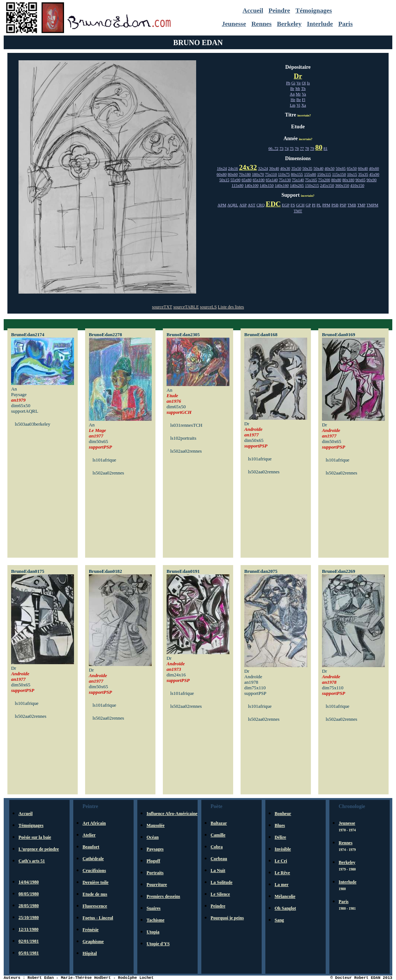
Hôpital (90, 953)
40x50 (330, 168)
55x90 (236, 180)
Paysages (155, 849)
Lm (293, 105)
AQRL (233, 205)
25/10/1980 (29, 918)
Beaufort (91, 847)
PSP (343, 205)
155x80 (310, 174)
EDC (273, 204)
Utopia (153, 932)
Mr (298, 94)
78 (307, 148)
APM (222, 205)
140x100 (252, 185)
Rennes (261, 24)
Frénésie (90, 930)
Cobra (217, 847)
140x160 (282, 185)
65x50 (352, 168)
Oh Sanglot (285, 908)
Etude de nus (95, 894)
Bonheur (283, 814)
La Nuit (218, 871)
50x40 (318, 168)
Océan (153, 837)
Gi (293, 83)
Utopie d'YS (158, 944)
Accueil (253, 10)
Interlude (320, 24)
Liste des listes (231, 307)
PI (314, 205)
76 (297, 148)
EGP (286, 205)
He (293, 99)
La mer (282, 885)
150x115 (324, 174)
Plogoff (153, 861)
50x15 (224, 180)
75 (292, 148)
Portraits (155, 873)
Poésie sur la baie (35, 837)
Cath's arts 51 (32, 861)
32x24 (263, 168)
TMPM (372, 205)
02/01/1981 (29, 941)
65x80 (247, 180)
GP (308, 205)
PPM (326, 205)
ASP (243, 205)
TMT (298, 211)
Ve (298, 83)
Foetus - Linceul (98, 918)
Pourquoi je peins (227, 918)
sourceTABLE (186, 307)
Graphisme (93, 942)
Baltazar (219, 823)
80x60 (233, 174)
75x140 (298, 180)
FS (293, 205)
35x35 (363, 174)
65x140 (272, 180)
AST (251, 205)
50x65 (341, 168)
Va (304, 94)
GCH (300, 205)
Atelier (89, 835)
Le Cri (281, 861)
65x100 (259, 180)
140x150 (267, 185)
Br (292, 88)
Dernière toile (95, 882)
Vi (298, 105)
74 (287, 148)
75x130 (285, 180)
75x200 (324, 180)
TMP (361, 205)
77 (302, 148)
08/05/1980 (29, 894)
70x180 (245, 174)
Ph (288, 83)
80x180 (348, 180)
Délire (280, 837)
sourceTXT (162, 307)
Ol (304, 83)
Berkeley (289, 24)
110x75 (284, 174)
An (292, 94)
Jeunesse (234, 24)
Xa (304, 105)
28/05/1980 (29, 906)
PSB (335, 205)
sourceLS (208, 307)
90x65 (360, 180)
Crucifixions (94, 871)
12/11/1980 (28, 929)
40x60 (374, 168)
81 (325, 148)
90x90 (371, 180)
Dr (298, 76)
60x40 (363, 168)
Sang (279, 920)
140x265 (297, 185)
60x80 (222, 174)
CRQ (261, 205)
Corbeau (219, 859)
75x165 (311, 180)
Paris (345, 24)
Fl (304, 99)
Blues (280, 825)
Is (308, 83)
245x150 (327, 185)
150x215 (312, 185)
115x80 (238, 185)
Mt (298, 88)
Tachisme (155, 920)
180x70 (258, 174)
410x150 (357, 185)
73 (281, 148)
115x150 (339, 174)
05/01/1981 (29, 953)
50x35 (307, 168)
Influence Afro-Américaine (172, 814)
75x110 (271, 174)
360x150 (342, 185)
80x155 (297, 174)
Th (303, 88)
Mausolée (156, 825)
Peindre (279, 10)
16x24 (222, 168)
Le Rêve (282, 873)
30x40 (274, 168)
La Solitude (222, 882)
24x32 (248, 167)
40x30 (285, 168)
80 (319, 147)
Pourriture (157, 885)
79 (312, 148)
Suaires (154, 908)
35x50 (296, 168)
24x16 (233, 168)
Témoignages (314, 10)
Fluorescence (95, 906)
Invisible (283, 849)
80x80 (336, 180)
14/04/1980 (29, 882)
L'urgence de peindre (39, 849)
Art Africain (94, 823)
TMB (352, 205)
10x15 (352, 174)
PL (319, 205)
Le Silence (220, 894)
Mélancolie (285, 896)
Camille (218, 835)
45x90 (374, 174)
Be (299, 99)
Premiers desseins (163, 896)
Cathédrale (93, 859)
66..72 (273, 148)
